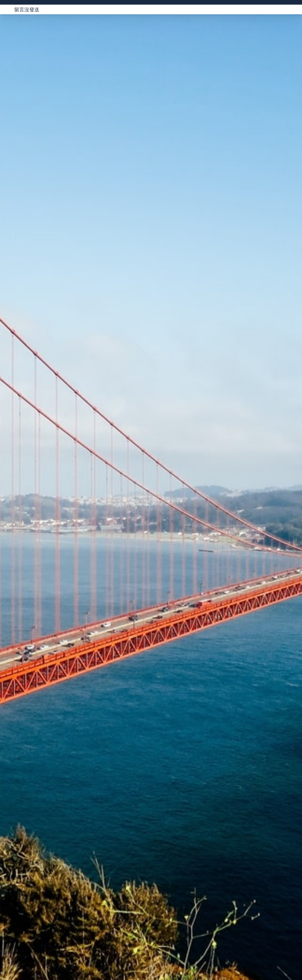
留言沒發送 (27, 9)
